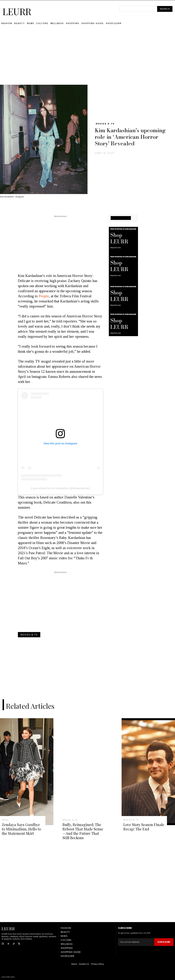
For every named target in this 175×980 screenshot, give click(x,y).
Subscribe (164, 939)
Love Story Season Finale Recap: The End (141, 826)
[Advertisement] (87, 59)
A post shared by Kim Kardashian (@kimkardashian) (60, 488)
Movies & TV (105, 124)
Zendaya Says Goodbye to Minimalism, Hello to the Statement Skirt (20, 828)
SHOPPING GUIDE (121, 218)
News (5, 820)
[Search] (165, 9)
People (44, 296)
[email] (136, 939)
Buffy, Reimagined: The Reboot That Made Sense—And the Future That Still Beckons (81, 830)
